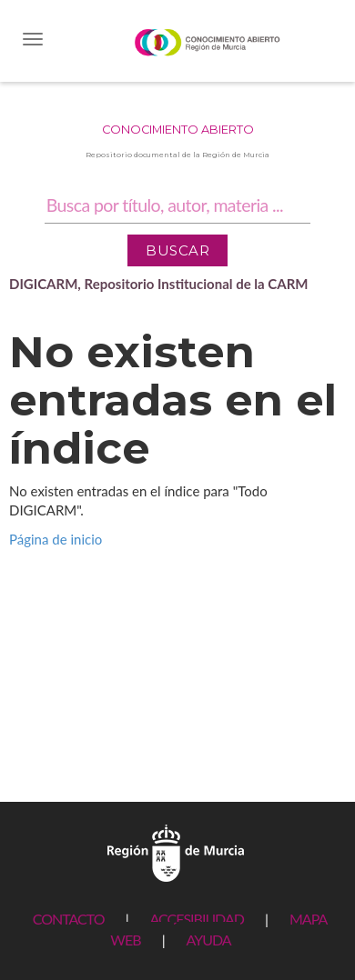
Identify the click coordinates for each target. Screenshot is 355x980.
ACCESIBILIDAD (197, 919)
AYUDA (208, 940)
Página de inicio (56, 539)
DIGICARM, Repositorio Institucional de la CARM (159, 284)
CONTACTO (69, 919)
